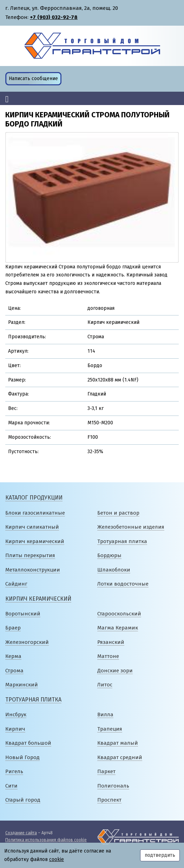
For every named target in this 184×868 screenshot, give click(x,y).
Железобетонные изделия (131, 527)
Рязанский (111, 642)
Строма (14, 671)
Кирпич (15, 729)
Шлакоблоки (114, 570)
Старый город (23, 800)
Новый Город (22, 757)
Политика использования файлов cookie (46, 840)
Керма (13, 656)
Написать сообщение (33, 79)
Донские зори (115, 671)
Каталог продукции (34, 498)
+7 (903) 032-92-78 (54, 17)
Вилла (105, 714)
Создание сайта (21, 833)
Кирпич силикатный (32, 527)
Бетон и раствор (118, 513)
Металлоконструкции (33, 570)
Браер (13, 628)
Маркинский (22, 685)
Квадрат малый (118, 743)
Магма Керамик (118, 628)
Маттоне (108, 656)
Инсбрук (16, 714)
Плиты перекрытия (30, 555)
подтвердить (160, 855)
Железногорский (27, 642)
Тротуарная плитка (122, 541)
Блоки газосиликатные (35, 513)
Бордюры (109, 555)
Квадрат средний (120, 757)
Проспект (109, 800)
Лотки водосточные (123, 584)
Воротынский (23, 614)
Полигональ (113, 786)
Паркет (106, 771)
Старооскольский (119, 614)
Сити (11, 786)
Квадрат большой (28, 743)
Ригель (14, 771)
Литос (105, 685)
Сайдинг (16, 584)
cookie (57, 859)
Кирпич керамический (35, 541)
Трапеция (110, 729)
